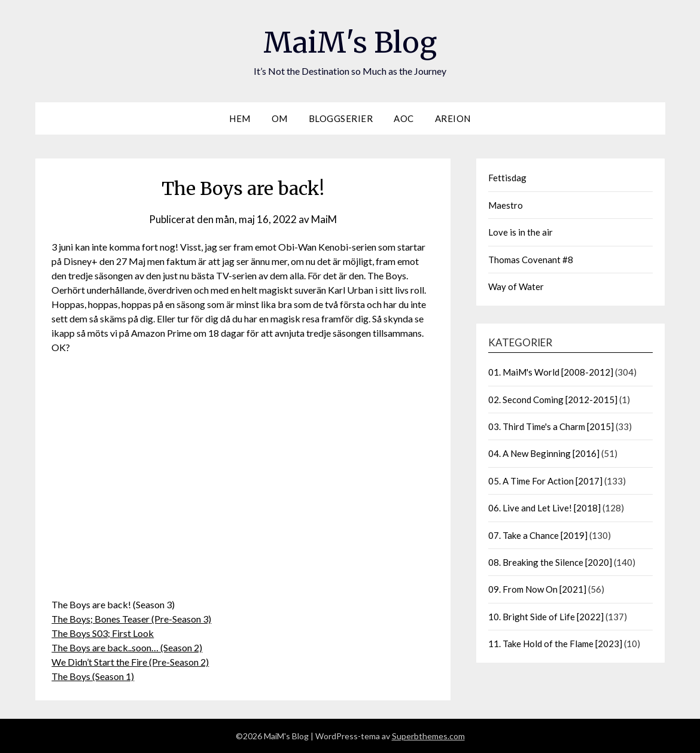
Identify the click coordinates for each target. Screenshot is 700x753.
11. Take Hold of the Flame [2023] (555, 644)
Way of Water (516, 286)
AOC (404, 118)
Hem (240, 118)
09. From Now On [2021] (537, 589)
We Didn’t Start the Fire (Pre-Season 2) (130, 662)
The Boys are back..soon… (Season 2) (127, 647)
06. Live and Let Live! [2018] (544, 508)
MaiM (324, 219)
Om (280, 118)
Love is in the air (521, 232)
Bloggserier (341, 118)
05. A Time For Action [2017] (545, 481)
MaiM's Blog (350, 42)
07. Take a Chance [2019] (538, 535)
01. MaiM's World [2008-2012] (551, 372)
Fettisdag (507, 178)
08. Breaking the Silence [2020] (550, 562)
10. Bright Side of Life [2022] (546, 617)
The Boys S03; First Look (103, 633)
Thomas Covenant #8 (531, 260)
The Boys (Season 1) (93, 676)
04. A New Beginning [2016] (544, 453)
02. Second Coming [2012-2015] (553, 400)
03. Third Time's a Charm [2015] (551, 426)
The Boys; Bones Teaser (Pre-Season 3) (131, 619)
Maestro (506, 205)
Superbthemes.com (428, 736)
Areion (453, 118)
